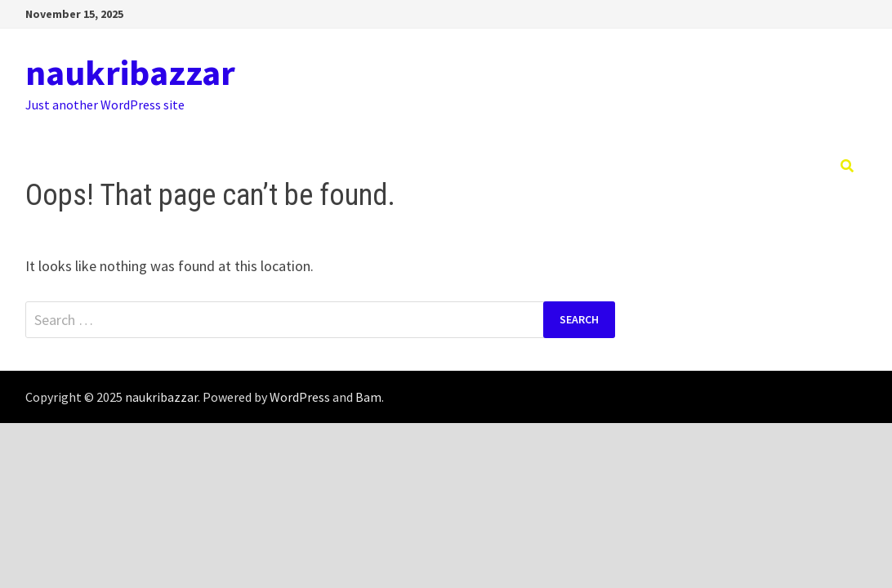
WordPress (300, 397)
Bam (368, 397)
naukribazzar (130, 72)
